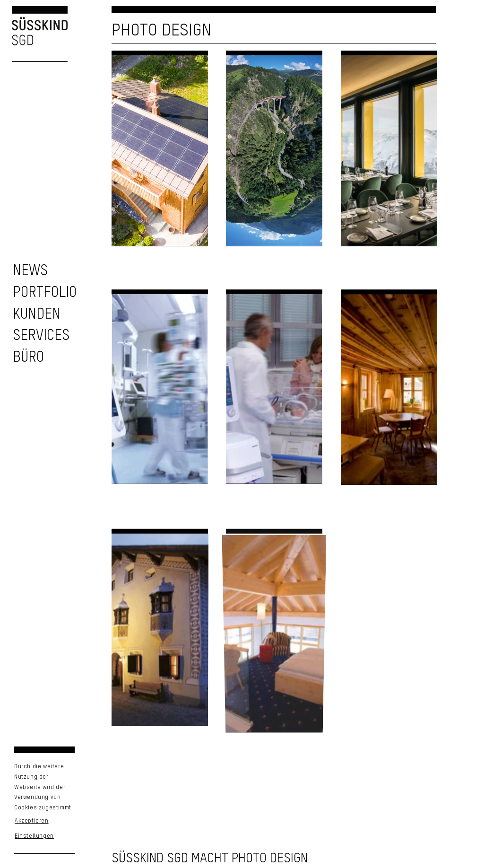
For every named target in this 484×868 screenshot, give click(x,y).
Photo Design (161, 31)
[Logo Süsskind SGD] (34, 34)
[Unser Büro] (28, 358)
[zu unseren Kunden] (37, 315)
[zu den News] (30, 271)
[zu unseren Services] (41, 336)
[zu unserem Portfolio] (45, 293)
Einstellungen (34, 836)
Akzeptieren (32, 821)
